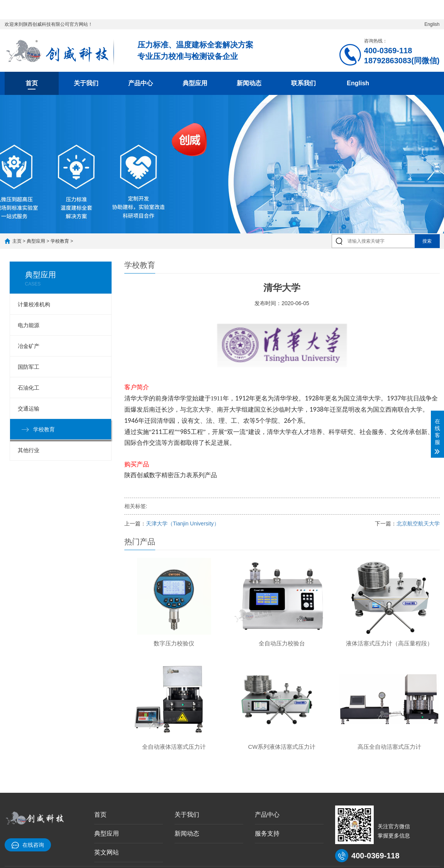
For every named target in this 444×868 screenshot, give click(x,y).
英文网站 (107, 852)
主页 (17, 241)
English (432, 24)
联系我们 (303, 83)
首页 (32, 83)
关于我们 (86, 83)
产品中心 (141, 83)
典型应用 (195, 83)
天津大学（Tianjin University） (183, 524)
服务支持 (267, 833)
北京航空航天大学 (418, 524)
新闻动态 (249, 83)
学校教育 (60, 241)
